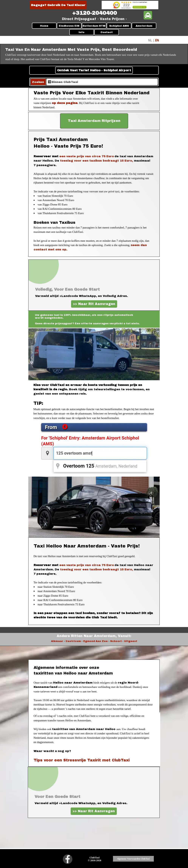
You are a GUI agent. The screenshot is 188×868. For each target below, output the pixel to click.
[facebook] (68, 859)
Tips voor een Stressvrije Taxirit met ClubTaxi (82, 760)
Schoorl (116, 641)
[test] (94, 121)
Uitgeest (131, 641)
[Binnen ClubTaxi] (102, 82)
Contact (107, 32)
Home (44, 26)
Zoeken (38, 82)
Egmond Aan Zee (96, 641)
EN (157, 40)
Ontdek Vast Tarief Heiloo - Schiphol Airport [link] (94, 70)
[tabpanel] (95, 13)
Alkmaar (57, 641)
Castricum (73, 641)
